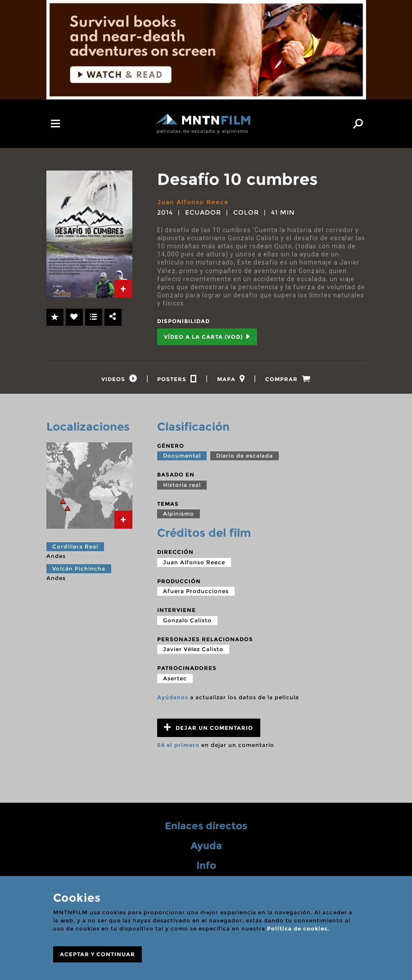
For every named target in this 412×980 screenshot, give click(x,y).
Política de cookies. (298, 928)
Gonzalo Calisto (187, 620)
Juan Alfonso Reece (193, 202)
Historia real (182, 485)
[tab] (123, 289)
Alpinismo (179, 514)
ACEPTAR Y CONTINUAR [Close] (97, 954)
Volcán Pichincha (79, 569)
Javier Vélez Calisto (193, 650)
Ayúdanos (173, 697)
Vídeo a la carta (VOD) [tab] (207, 337)
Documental (182, 456)
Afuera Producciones (196, 591)
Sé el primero (178, 745)
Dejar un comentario (208, 728)
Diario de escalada (244, 456)
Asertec (175, 678)
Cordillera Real (75, 547)
